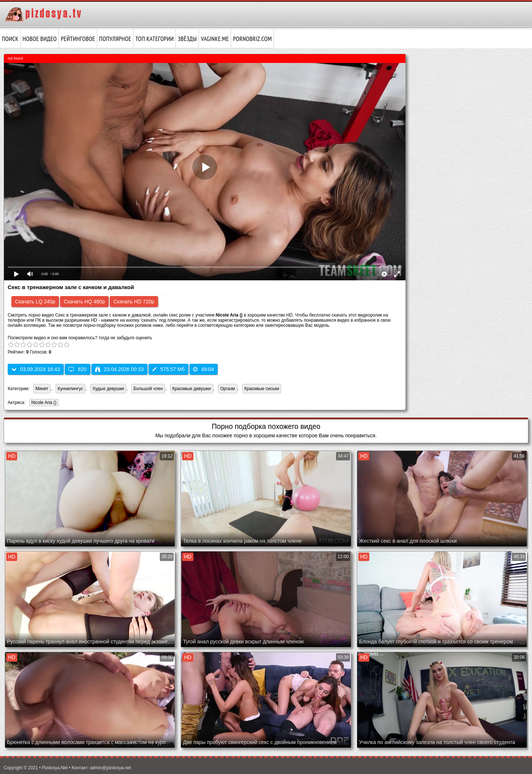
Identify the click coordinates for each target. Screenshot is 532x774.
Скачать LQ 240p (35, 302)
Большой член (148, 389)
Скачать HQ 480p (84, 302)
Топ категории (154, 39)
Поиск (10, 39)
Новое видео (40, 39)
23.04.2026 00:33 (119, 369)
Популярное (115, 39)
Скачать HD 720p (134, 302)
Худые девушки (108, 389)
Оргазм (227, 389)
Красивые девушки (191, 389)
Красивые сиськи (262, 389)
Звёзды (187, 39)
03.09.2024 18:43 (36, 369)
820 (77, 369)
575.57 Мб (168, 369)
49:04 (203, 369)
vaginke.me (215, 39)
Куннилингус (71, 389)
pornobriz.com (252, 39)
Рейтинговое (78, 39)
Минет (42, 389)
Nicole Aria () (43, 403)
